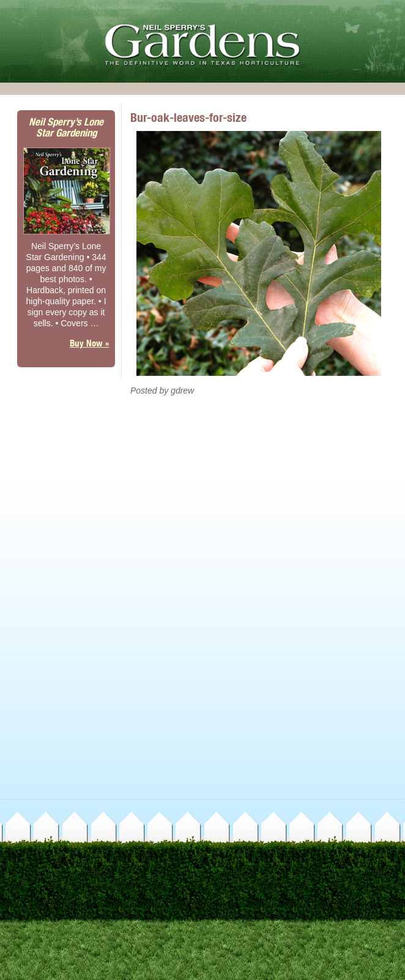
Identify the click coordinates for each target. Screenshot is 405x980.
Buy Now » (89, 343)
